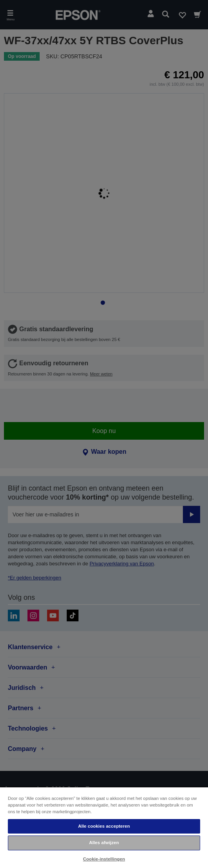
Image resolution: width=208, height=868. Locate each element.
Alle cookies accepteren (104, 826)
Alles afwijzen (104, 843)
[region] (104, 827)
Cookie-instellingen (104, 859)
